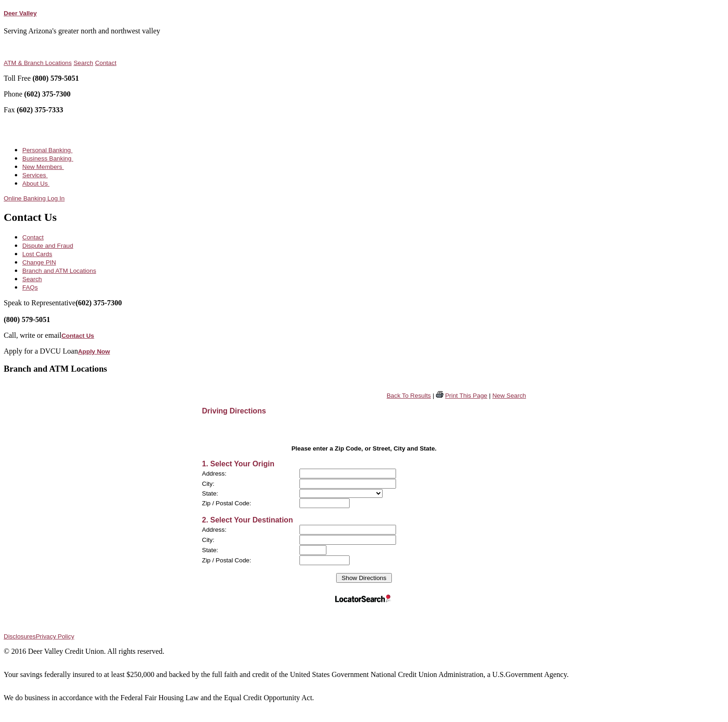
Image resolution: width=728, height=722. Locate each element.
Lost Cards (37, 254)
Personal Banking (47, 150)
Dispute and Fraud (48, 246)
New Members (43, 167)
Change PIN (39, 262)
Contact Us (78, 336)
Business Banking (48, 158)
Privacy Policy (55, 636)
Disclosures (20, 636)
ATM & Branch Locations (38, 63)
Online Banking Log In (34, 198)
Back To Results (409, 396)
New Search (509, 396)
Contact (106, 63)
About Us (36, 184)
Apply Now (94, 351)
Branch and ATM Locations (59, 271)
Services (35, 175)
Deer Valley (20, 13)
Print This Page (466, 396)
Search (83, 63)
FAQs (30, 287)
